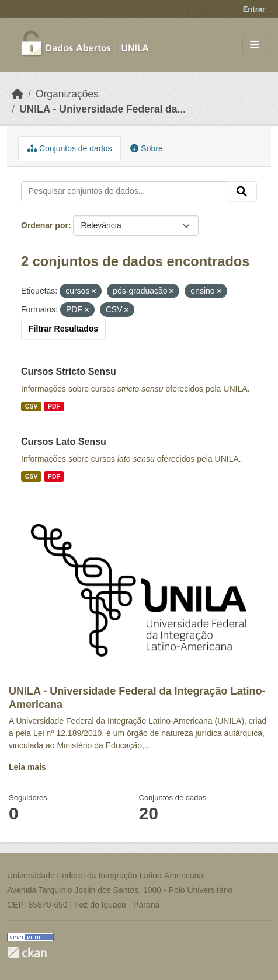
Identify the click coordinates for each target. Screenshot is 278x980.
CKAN (27, 953)
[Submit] (242, 191)
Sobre (146, 148)
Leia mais (27, 767)
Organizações (67, 94)
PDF (54, 406)
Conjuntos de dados (69, 148)
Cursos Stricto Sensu (69, 372)
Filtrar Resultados (63, 329)
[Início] (18, 94)
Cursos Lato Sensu (64, 442)
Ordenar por (45, 225)
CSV (32, 406)
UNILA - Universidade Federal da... (102, 109)
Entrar (254, 9)
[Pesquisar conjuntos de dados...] (124, 191)
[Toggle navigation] (254, 45)
